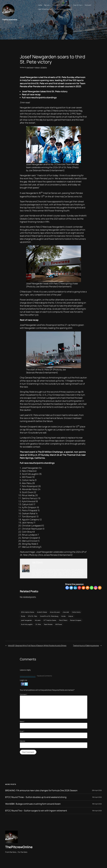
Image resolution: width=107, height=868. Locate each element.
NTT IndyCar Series (50, 620)
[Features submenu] (59, 5)
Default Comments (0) (28, 676)
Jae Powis (30, 67)
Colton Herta (76, 612)
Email (22, 731)
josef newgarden (27, 620)
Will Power (59, 624)
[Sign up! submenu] (50, 5)
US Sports (44, 67)
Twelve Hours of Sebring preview (86, 645)
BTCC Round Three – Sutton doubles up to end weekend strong (36, 797)
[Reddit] (83, 588)
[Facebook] (67, 588)
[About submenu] (72, 9)
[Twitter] (71, 588)
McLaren (38, 620)
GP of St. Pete (33, 616)
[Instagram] (96, 588)
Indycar (37, 67)
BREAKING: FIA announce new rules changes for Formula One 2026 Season (41, 790)
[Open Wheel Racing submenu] (52, 9)
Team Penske (48, 624)
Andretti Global (42, 612)
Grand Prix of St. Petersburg (49, 616)
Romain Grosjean (76, 620)
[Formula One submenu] (70, 5)
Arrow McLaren (55, 612)
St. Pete (38, 624)
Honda (63, 616)
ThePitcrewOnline (10, 20)
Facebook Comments (44, 676)
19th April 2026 (97, 797)
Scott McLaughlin (27, 624)
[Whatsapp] (92, 588)
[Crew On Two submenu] (82, 5)
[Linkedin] (75, 588)
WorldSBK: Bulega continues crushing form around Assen (33, 804)
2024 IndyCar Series (28, 612)
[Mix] (88, 588)
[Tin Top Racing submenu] (64, 9)
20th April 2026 (97, 790)
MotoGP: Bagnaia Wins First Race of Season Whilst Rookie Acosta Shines (37, 645)
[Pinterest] (79, 588)
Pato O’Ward (63, 620)
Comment (24, 694)
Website (22, 741)
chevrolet (66, 612)
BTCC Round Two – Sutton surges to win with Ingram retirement (36, 811)
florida (23, 616)
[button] (23, 684)
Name (22, 721)
